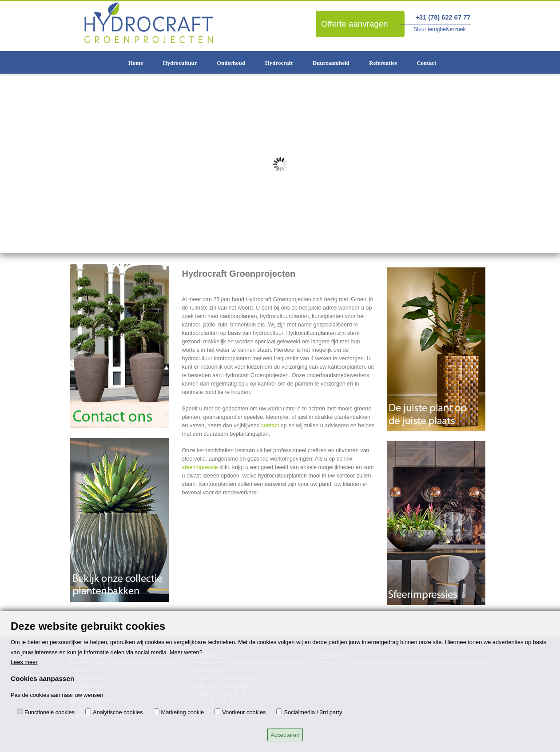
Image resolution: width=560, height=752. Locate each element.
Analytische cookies (118, 712)
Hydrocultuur (180, 63)
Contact (426, 63)
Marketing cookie (183, 712)
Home (136, 63)
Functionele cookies (50, 712)
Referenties (383, 63)
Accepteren (285, 735)
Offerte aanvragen (354, 24)
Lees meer (24, 662)
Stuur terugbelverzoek (439, 29)
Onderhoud (231, 63)
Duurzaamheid (331, 63)
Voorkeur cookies (244, 712)
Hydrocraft (279, 63)
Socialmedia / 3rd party (313, 712)
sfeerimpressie (200, 467)
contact (270, 426)
